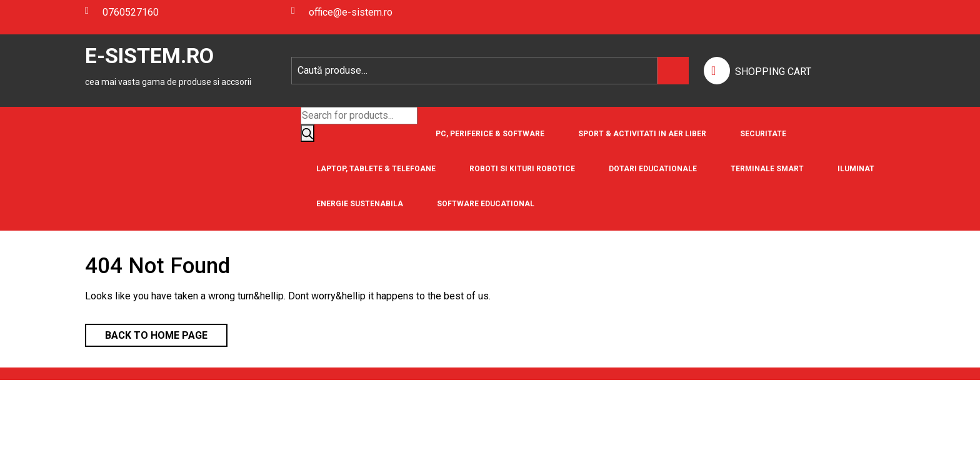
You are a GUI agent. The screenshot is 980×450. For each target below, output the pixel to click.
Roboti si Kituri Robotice (522, 169)
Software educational (486, 204)
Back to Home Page (146, 332)
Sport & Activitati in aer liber (642, 134)
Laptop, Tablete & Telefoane (376, 169)
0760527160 (122, 12)
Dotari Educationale (653, 169)
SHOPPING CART (773, 72)
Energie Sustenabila (360, 204)
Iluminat (856, 169)
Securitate (763, 134)
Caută (673, 71)
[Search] (307, 133)
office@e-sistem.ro (342, 12)
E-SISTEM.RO (149, 56)
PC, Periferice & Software (490, 134)
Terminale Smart (767, 169)
